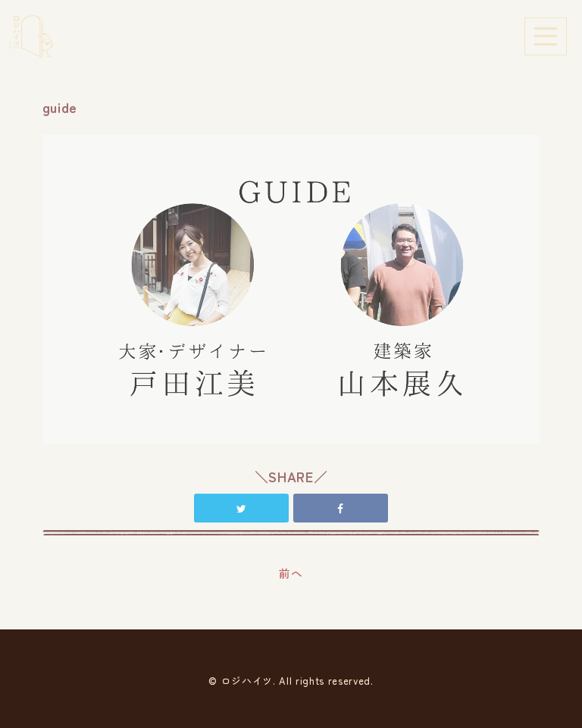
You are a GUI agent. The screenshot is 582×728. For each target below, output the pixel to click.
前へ (291, 573)
